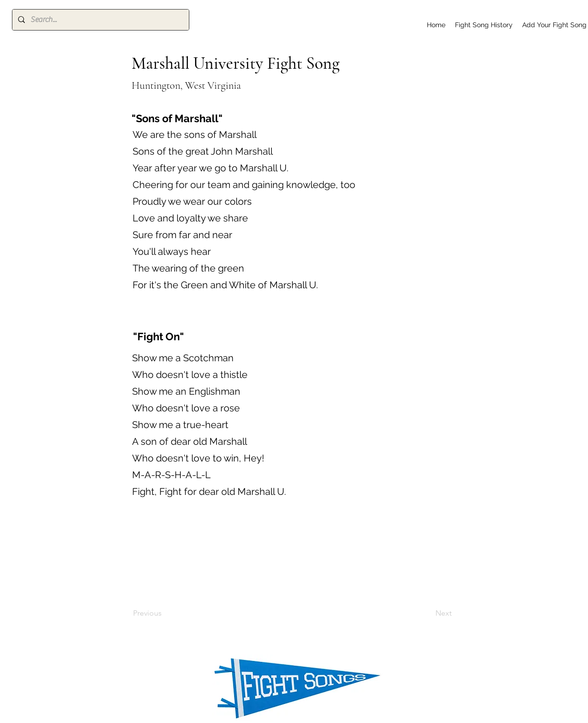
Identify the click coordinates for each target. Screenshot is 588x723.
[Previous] (165, 613)
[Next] (428, 613)
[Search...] (100, 20)
